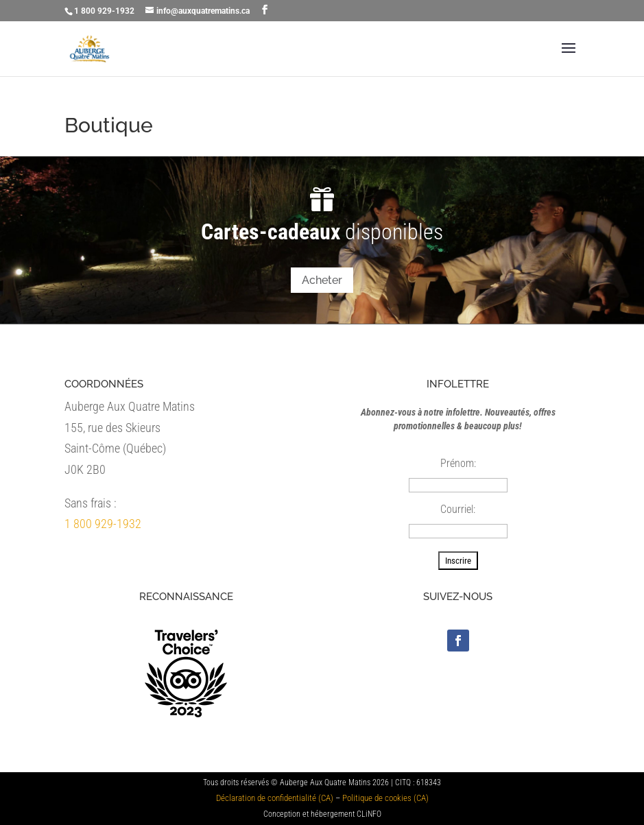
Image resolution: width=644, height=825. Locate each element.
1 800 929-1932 (103, 524)
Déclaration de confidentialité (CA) (275, 798)
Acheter (322, 280)
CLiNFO (369, 814)
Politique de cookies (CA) (385, 798)
